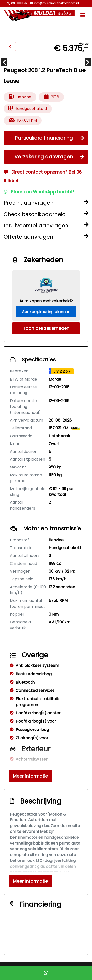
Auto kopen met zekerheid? (46, 301)
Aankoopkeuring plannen (46, 312)
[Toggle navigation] (83, 15)
